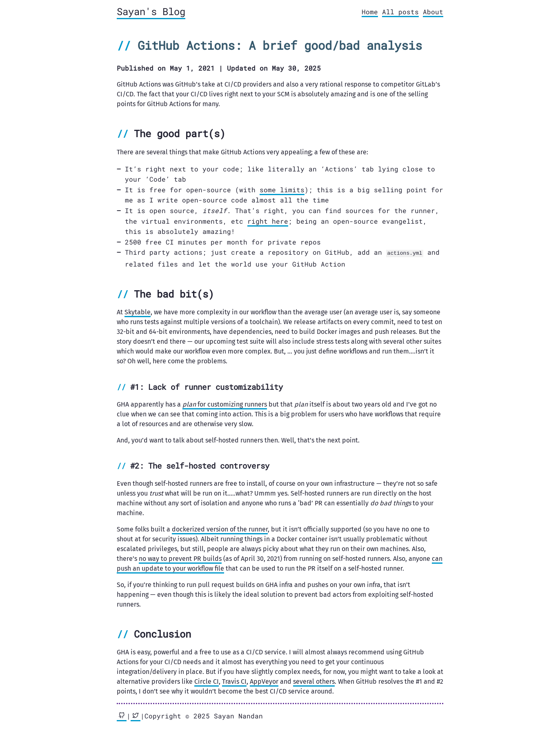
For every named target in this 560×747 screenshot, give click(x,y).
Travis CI (234, 681)
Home (370, 12)
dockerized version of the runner (220, 529)
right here (268, 221)
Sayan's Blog (151, 11)
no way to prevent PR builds (180, 558)
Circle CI (207, 681)
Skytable (138, 312)
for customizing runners (225, 404)
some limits (282, 190)
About (433, 12)
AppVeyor (264, 681)
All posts (400, 12)
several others (314, 681)
